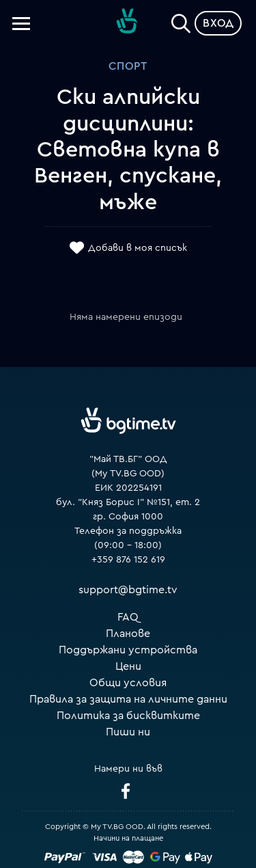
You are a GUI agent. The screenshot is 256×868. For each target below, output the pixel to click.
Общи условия (128, 683)
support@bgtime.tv (128, 590)
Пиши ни (128, 732)
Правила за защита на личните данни (128, 699)
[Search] (181, 21)
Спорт (128, 66)
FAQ (128, 617)
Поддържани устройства (128, 650)
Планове (128, 634)
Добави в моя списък (138, 248)
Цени (128, 666)
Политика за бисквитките (128, 716)
